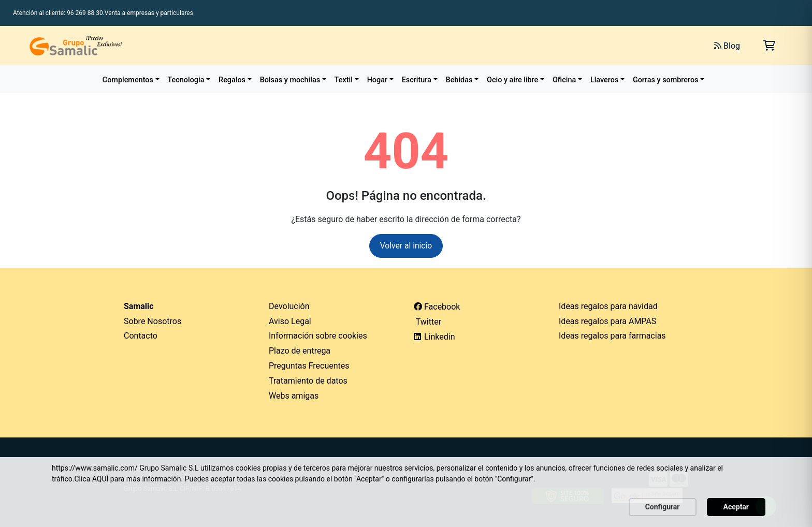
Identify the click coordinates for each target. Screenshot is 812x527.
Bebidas (459, 80)
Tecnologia (186, 80)
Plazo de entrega (300, 351)
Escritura (417, 80)
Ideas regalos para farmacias (612, 336)
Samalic (139, 306)
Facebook (437, 307)
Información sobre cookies (318, 336)
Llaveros (604, 80)
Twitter (427, 322)
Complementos (128, 80)
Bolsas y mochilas (290, 80)
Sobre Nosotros (153, 321)
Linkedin (434, 337)
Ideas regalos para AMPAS (607, 321)
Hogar (377, 80)
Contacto (141, 336)
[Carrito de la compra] (769, 46)
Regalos (232, 80)
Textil (344, 80)
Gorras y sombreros (666, 80)
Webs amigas (294, 396)
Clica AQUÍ (91, 479)
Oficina (564, 80)
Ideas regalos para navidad (608, 306)
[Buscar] (590, 46)
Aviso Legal (290, 321)
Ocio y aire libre (512, 80)
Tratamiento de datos (308, 381)
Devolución (289, 306)
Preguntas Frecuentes (309, 366)
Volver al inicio (406, 246)
